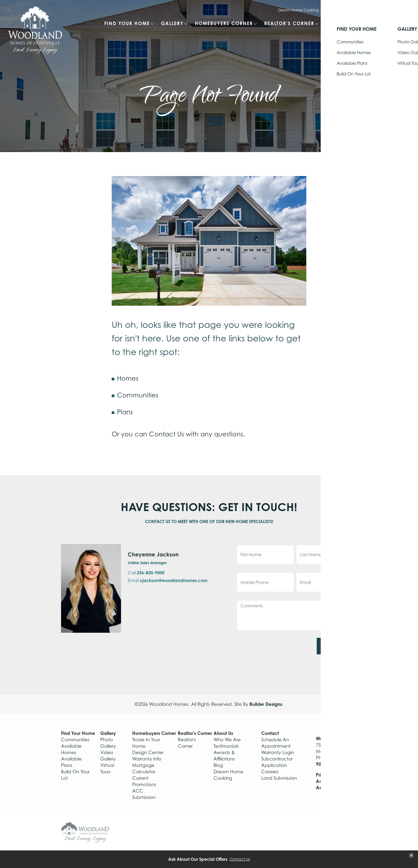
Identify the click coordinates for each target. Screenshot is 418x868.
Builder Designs (266, 704)
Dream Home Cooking (298, 10)
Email (168, 580)
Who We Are (227, 740)
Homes (128, 378)
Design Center (148, 752)
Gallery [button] (172, 23)
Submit (335, 646)
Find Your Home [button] (127, 23)
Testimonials (226, 746)
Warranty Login (337, 10)
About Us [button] (338, 23)
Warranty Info (147, 759)
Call (146, 573)
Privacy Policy (331, 775)
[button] (402, 26)
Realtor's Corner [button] (289, 23)
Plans (125, 412)
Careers (270, 772)
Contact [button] (375, 23)
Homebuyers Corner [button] (224, 23)
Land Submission (279, 778)
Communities (138, 395)
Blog (218, 765)
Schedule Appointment (378, 10)
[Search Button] (402, 23)
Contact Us (166, 434)
